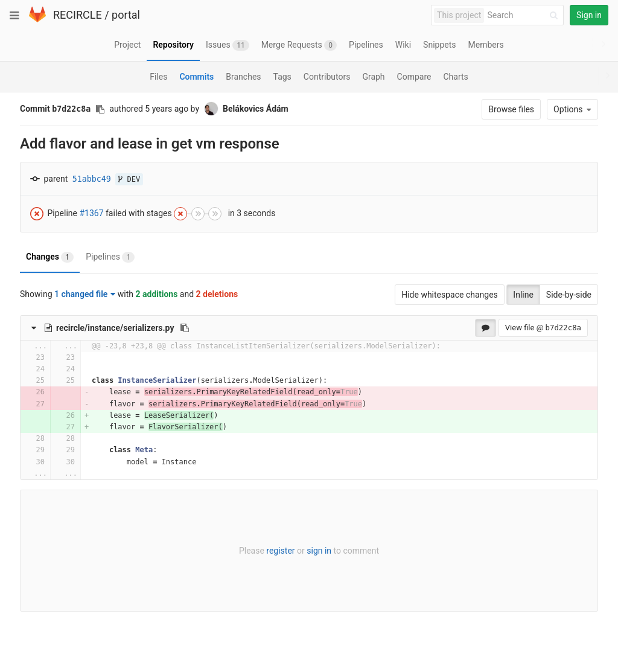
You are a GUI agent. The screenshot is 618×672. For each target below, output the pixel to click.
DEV (129, 179)
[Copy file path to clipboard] (185, 328)
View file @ (543, 328)
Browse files (511, 109)
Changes (50, 257)
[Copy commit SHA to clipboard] (100, 109)
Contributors (327, 77)
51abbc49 (92, 179)
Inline (523, 295)
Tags (282, 77)
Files (158, 77)
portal (126, 15)
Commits (196, 77)
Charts (455, 77)
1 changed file (85, 294)
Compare (414, 77)
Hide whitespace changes (450, 295)
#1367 (91, 213)
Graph (373, 77)
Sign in (589, 15)
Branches (243, 77)
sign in (319, 551)
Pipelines (110, 257)
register (280, 551)
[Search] (524, 15)
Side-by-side (569, 295)
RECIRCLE (78, 15)
